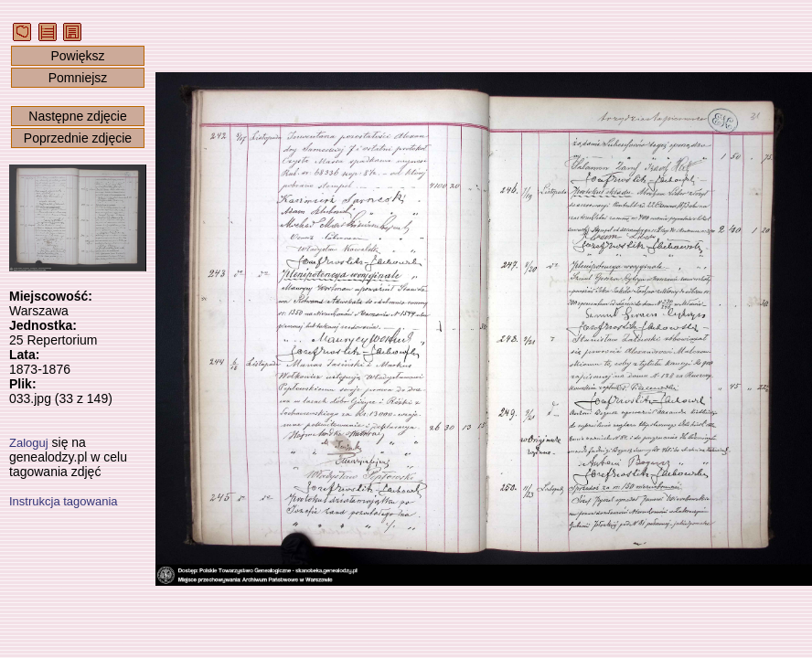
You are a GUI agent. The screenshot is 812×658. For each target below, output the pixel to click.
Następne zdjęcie (77, 116)
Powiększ (77, 56)
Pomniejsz (78, 78)
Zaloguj (29, 443)
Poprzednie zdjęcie (78, 138)
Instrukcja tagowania (64, 501)
